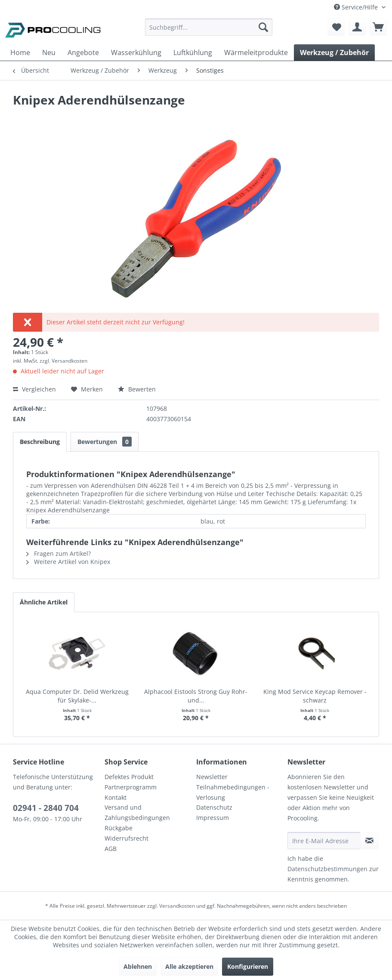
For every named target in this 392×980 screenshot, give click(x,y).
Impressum (213, 818)
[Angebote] (83, 52)
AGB (111, 849)
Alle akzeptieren (189, 966)
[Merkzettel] (336, 27)
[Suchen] (263, 27)
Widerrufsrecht (127, 838)
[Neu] (49, 52)
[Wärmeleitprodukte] (256, 52)
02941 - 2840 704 (46, 808)
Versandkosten (177, 906)
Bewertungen (105, 442)
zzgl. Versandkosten (63, 361)
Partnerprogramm (131, 787)
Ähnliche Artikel (44, 602)
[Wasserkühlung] (136, 52)
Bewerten (137, 389)
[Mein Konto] (357, 27)
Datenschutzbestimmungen (327, 869)
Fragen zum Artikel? (59, 553)
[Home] (20, 52)
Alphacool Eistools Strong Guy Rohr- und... (196, 696)
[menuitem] (209, 31)
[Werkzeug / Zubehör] (334, 52)
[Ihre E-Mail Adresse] (324, 841)
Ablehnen (138, 966)
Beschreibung (40, 442)
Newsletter (212, 777)
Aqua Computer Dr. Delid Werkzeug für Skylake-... (77, 696)
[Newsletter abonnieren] (369, 841)
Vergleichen (34, 389)
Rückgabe (119, 828)
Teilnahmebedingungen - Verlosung (233, 792)
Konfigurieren (248, 966)
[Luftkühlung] (193, 52)
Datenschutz (214, 807)
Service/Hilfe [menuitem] (357, 7)
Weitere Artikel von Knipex (68, 562)
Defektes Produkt (129, 777)
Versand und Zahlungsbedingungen (137, 812)
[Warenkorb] (378, 27)
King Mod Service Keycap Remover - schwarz (315, 696)
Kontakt (116, 797)
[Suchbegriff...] (209, 27)
